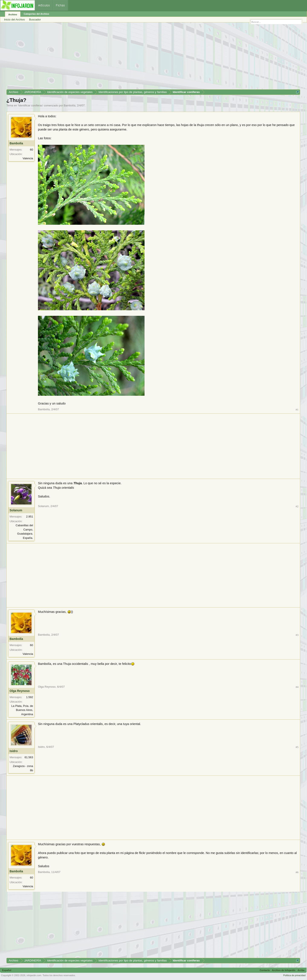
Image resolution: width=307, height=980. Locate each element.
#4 (297, 687)
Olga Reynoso (20, 691)
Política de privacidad (294, 975)
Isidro (14, 751)
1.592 (30, 697)
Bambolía (70, 105)
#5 (297, 747)
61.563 (29, 757)
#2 (297, 506)
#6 (297, 872)
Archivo (13, 14)
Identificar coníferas (30, 105)
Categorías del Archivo (36, 14)
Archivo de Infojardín (284, 970)
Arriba (301, 970)
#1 (297, 410)
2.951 (30, 517)
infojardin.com (34, 975)
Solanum (16, 510)
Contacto (265, 970)
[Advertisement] (134, 57)
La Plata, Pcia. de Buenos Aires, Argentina (22, 710)
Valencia (28, 158)
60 (32, 150)
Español (7, 970)
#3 (297, 635)
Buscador (35, 20)
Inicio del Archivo (14, 20)
